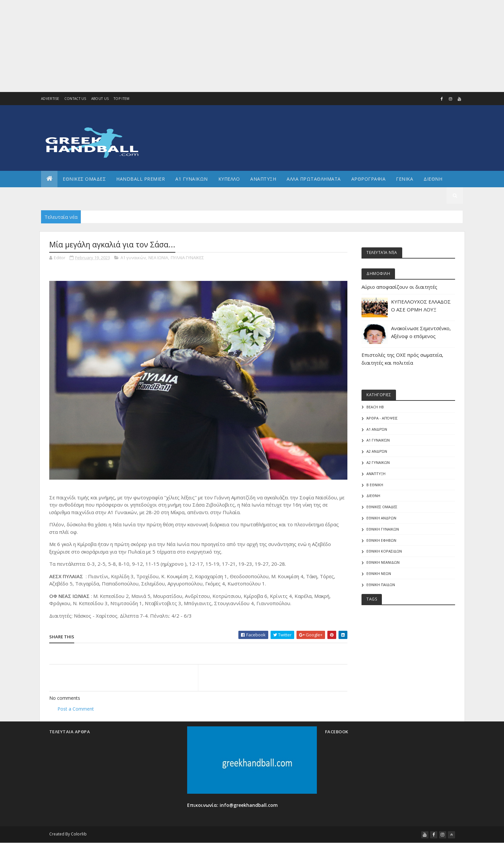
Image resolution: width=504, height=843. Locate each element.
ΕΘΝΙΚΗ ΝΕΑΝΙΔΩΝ (383, 562)
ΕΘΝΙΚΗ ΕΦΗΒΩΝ (381, 540)
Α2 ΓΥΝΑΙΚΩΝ (378, 462)
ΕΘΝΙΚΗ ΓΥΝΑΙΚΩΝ (383, 529)
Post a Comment (76, 709)
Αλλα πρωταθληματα (314, 179)
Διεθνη (433, 179)
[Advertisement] (197, 46)
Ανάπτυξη (376, 474)
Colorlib (79, 834)
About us (100, 99)
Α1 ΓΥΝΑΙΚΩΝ (192, 179)
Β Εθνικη (375, 485)
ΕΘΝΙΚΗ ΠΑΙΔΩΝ (381, 585)
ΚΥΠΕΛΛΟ (229, 179)
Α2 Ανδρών (377, 451)
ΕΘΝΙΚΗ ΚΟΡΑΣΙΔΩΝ (384, 551)
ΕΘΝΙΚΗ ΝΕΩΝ (379, 573)
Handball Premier (141, 179)
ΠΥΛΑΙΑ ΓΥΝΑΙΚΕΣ (187, 258)
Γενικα (405, 179)
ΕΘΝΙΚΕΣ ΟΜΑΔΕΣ (84, 179)
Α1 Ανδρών (377, 429)
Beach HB (375, 407)
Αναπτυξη (263, 179)
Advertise (50, 99)
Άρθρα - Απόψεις (382, 418)
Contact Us (75, 99)
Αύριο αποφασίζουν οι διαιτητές (399, 287)
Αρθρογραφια (369, 179)
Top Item (121, 99)
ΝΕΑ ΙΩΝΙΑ (158, 258)
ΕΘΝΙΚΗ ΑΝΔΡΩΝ (381, 518)
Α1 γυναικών (133, 258)
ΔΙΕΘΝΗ (373, 496)
